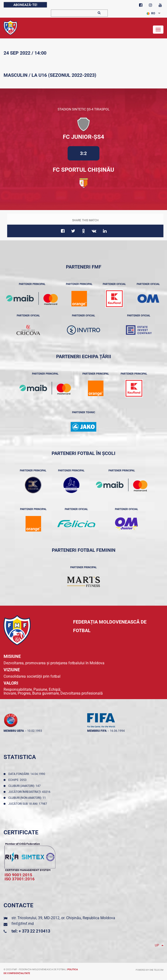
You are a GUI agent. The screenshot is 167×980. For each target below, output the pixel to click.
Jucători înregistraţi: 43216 (30, 792)
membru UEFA (14, 731)
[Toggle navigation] (158, 30)
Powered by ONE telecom (150, 970)
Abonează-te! (25, 5)
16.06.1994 (117, 731)
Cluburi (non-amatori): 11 (28, 798)
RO (151, 13)
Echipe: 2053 (18, 780)
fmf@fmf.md (23, 924)
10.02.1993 (35, 731)
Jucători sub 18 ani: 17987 (28, 804)
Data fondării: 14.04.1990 (27, 774)
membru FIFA (97, 731)
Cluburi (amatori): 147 (25, 786)
